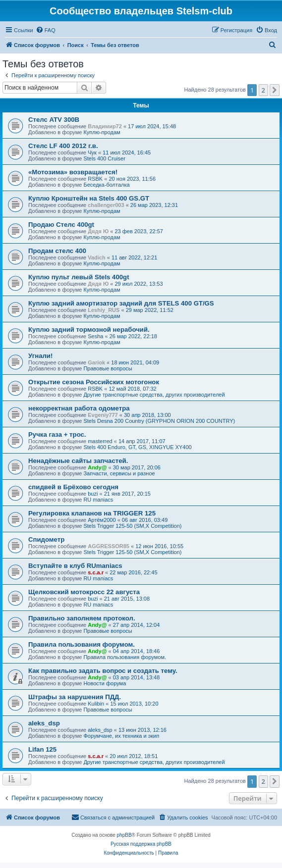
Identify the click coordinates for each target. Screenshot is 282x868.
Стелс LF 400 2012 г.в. (63, 146)
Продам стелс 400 (57, 251)
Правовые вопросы (108, 368)
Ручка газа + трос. (57, 434)
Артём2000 (102, 520)
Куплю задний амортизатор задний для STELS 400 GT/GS (121, 303)
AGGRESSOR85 (109, 546)
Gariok (96, 362)
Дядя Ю (98, 231)
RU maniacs (98, 500)
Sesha (95, 336)
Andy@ (97, 467)
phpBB (124, 835)
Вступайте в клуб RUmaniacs (75, 566)
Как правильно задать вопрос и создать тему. (103, 671)
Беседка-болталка (106, 185)
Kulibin (96, 704)
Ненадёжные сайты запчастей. (78, 461)
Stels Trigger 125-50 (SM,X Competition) (132, 526)
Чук (92, 153)
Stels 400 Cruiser (104, 158)
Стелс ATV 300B (54, 120)
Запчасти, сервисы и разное (119, 473)
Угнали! (40, 356)
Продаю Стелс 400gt (61, 225)
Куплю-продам (102, 132)
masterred (100, 441)
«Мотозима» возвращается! (73, 172)
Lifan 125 (42, 749)
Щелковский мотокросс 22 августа (84, 592)
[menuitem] (46, 30)
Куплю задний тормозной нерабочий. (89, 330)
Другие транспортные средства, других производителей (154, 395)
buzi (93, 494)
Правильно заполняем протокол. (82, 618)
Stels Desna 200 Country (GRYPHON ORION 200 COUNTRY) (159, 421)
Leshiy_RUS (104, 310)
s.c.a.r (96, 572)
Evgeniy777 (103, 415)
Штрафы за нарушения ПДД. (75, 697)
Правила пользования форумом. (82, 644)
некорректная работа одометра (79, 408)
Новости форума (105, 683)
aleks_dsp (44, 723)
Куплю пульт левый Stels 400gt (79, 277)
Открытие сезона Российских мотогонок (94, 382)
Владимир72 (105, 126)
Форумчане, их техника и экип (121, 736)
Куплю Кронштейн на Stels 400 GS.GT (89, 198)
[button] (275, 90)
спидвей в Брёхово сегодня (73, 487)
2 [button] (263, 90)
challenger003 (106, 205)
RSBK (95, 179)
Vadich (96, 257)
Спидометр (46, 539)
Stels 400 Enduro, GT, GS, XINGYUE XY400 (137, 447)
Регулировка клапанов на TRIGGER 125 (92, 513)
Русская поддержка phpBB (141, 844)
